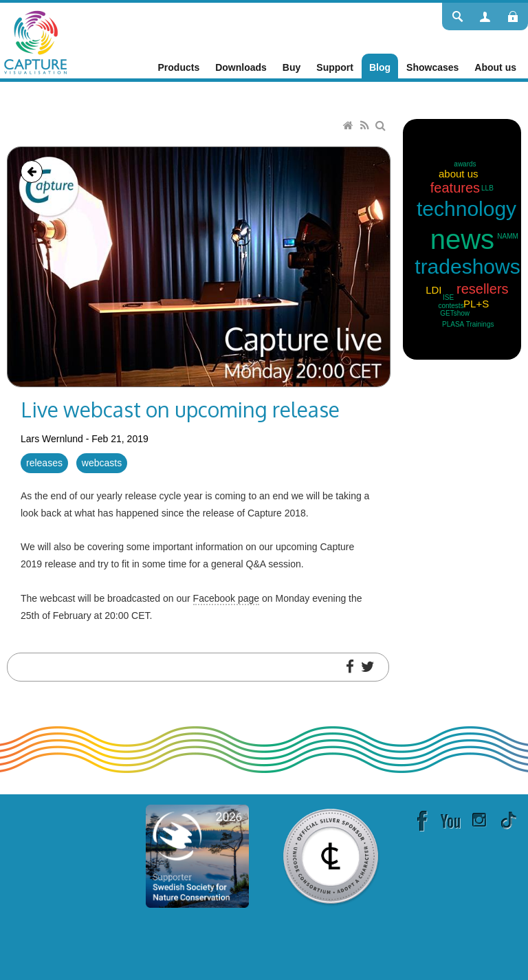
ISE (448, 297)
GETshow (455, 313)
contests (451, 306)
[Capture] (35, 41)
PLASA (453, 324)
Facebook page (227, 598)
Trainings (480, 324)
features (455, 188)
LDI (433, 290)
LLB (487, 188)
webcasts (102, 463)
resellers (483, 289)
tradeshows (467, 266)
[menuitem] (179, 67)
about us (459, 174)
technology (466, 209)
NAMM (508, 236)
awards (465, 164)
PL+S (476, 304)
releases (44, 463)
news (462, 239)
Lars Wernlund (52, 439)
